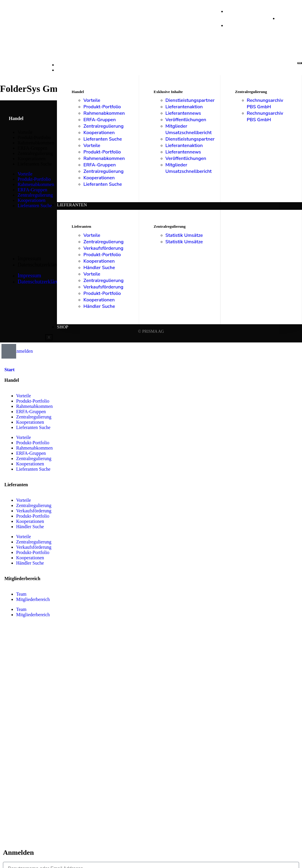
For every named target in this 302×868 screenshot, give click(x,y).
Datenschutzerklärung (41, 265)
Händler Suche (99, 268)
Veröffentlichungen (186, 120)
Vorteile (92, 100)
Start (64, 65)
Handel (66, 70)
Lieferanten (72, 205)
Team (21, 594)
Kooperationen (99, 133)
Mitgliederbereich (33, 599)
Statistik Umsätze (184, 235)
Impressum (29, 259)
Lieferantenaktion (184, 107)
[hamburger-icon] (300, 63)
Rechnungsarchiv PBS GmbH (265, 104)
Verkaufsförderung (103, 248)
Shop (63, 327)
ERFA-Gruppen (99, 120)
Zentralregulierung (103, 126)
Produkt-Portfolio (102, 107)
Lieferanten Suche (103, 139)
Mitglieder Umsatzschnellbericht (189, 129)
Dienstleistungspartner (190, 100)
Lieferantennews (183, 113)
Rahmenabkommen (104, 113)
